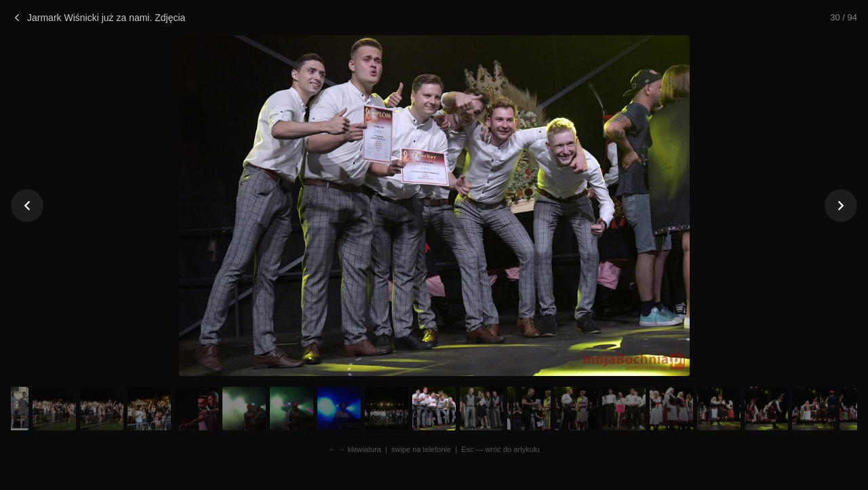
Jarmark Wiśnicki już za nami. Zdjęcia (98, 18)
